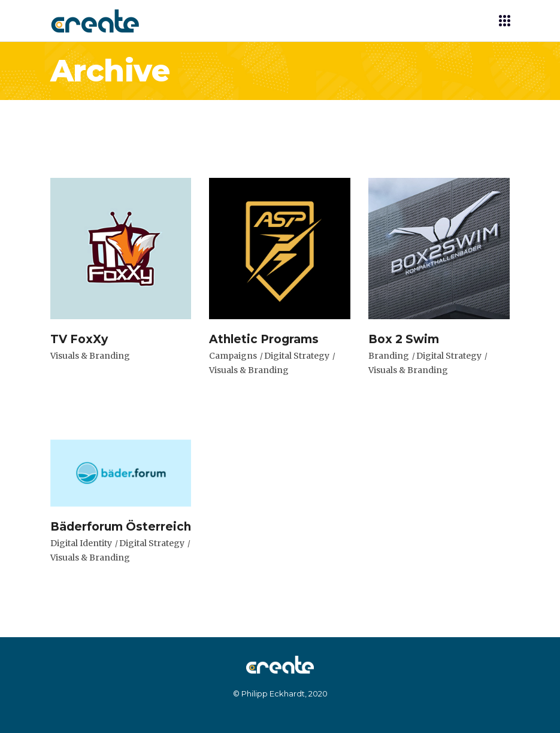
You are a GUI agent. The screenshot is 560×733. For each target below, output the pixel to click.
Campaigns (233, 356)
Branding (389, 356)
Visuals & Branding (90, 356)
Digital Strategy (297, 356)
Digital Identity (81, 543)
